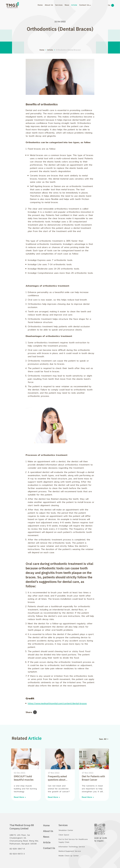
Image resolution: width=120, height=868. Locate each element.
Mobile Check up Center (69, 856)
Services (59, 5)
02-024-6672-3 (17, 854)
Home (40, 5)
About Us (49, 5)
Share (31, 712)
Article (74, 5)
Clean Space (64, 835)
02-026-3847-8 (17, 849)
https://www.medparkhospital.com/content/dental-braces (57, 703)
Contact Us (84, 5)
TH (109, 5)
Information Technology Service (72, 847)
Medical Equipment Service (70, 851)
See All (104, 739)
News (67, 5)
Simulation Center (66, 830)
